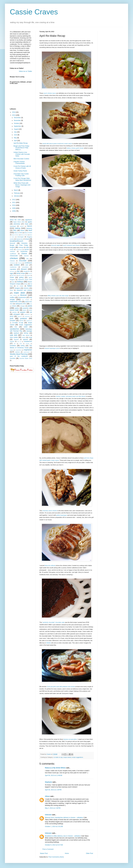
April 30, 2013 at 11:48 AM (54, 775)
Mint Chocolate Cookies (21, 159)
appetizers (29, 220)
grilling (21, 277)
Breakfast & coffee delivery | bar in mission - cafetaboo (63, 836)
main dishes (13, 295)
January (17, 196)
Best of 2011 (15, 235)
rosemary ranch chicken (50, 511)
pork (12, 318)
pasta (30, 306)
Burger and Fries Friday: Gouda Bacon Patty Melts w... (21, 148)
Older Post (89, 853)
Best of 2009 (18, 233)
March (16, 190)
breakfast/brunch (16, 241)
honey (26, 284)
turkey (23, 346)
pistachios (27, 314)
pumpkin (13, 321)
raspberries (29, 321)
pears (25, 310)
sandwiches (14, 329)
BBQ (15, 230)
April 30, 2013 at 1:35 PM (53, 790)
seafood (16, 333)
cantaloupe (19, 250)
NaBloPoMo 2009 (16, 302)
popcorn (20, 316)
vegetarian (28, 350)
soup (30, 337)
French (30, 273)
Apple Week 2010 (19, 222)
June (16, 135)
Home (67, 853)
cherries (26, 256)
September (18, 126)
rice (16, 327)
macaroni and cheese (24, 290)
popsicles (27, 316)
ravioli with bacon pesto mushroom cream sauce (57, 144)
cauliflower (13, 254)
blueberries (19, 239)
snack (24, 337)
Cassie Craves (34, 12)
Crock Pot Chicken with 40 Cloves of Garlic (22, 167)
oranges (22, 306)
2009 (14, 208)
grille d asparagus (62, 515)
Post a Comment (48, 849)
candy (12, 249)
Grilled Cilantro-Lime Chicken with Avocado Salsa (22, 154)
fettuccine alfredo (50, 565)
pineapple (17, 314)
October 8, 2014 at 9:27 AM (54, 845)
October (17, 123)
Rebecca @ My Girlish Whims (55, 768)
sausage (29, 331)
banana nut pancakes (70, 739)
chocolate (23, 261)
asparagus (13, 226)
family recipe (21, 273)
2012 (14, 200)
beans (22, 230)
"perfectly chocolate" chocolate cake (53, 622)
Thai (21, 344)
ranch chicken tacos (50, 93)
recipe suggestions (77, 757)
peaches (26, 308)
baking (18, 228)
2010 (14, 205)
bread (27, 239)
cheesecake (14, 256)
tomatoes (13, 346)
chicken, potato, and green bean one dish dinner (71, 396)
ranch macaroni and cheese (71, 245)
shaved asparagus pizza (52, 348)
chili (27, 259)
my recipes (26, 300)
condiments (28, 263)
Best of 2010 (28, 233)
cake (27, 247)
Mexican (24, 295)
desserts (12, 271)
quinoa (21, 321)
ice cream (20, 286)
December (18, 118)
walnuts (17, 352)
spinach (25, 339)
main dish (19, 293)
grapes (28, 275)
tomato (28, 344)
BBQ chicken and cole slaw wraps (58, 296)
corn (27, 265)
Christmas (12, 263)
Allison (47, 796)
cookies (17, 265)
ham (13, 282)
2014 (14, 112)
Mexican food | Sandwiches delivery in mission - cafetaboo (64, 818)
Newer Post (44, 853)
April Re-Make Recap (21, 143)
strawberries (28, 341)
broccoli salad (56, 245)
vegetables (18, 350)
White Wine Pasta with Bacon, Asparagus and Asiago (22, 185)
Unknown (48, 815)
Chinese (12, 261)
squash (12, 341)
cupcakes (13, 269)
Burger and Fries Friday (19, 245)
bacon (30, 226)
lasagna (17, 288)
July (15, 132)
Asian (27, 224)
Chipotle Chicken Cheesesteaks (19, 163)
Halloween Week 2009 (25, 280)
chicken (14, 258)
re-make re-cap (58, 757)
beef (30, 230)
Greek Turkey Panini (20, 171)
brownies (25, 243)
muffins (12, 297)
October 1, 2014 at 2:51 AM (54, 827)
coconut (20, 263)
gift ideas (14, 275)
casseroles (24, 251)
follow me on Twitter (25, 71)
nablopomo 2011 (21, 304)
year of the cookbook (19, 356)
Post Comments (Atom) (56, 857)
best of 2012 (24, 235)
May (16, 138)
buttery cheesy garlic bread (75, 148)
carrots (27, 249)
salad (26, 327)
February (17, 193)
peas (31, 310)
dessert (24, 269)
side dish (14, 335)
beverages (20, 237)
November (18, 120)
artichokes (17, 224)
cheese (24, 254)
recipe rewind (67, 757)
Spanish (16, 339)
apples (30, 222)
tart (15, 344)
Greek (12, 277)
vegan (11, 350)
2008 (14, 211)
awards (22, 226)
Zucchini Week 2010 (26, 358)
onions (14, 306)
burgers (12, 247)
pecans (15, 312)
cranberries (13, 267)
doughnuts (27, 271)
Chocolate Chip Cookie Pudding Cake (21, 175)
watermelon (26, 352)
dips (18, 271)
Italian (30, 286)
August (16, 129)
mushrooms (22, 297)
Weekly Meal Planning (19, 354)
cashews (12, 251)
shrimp (26, 333)
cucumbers (25, 267)
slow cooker (14, 337)
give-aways (22, 275)
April (16, 141)
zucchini (12, 358)
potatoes (24, 318)
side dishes (26, 335)
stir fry (19, 341)
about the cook (15, 220)
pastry (17, 308)
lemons (26, 288)
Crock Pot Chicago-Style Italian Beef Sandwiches (22, 179)
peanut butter (14, 310)
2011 (14, 202)
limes (11, 290)
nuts (31, 304)
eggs (11, 273)
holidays (20, 282)
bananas (29, 228)
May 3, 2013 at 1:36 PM (53, 808)
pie (31, 312)
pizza (12, 316)
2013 (14, 115)
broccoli (12, 243)
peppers (23, 312)
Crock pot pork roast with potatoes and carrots (61, 687)
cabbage (21, 247)
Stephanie (48, 782)
